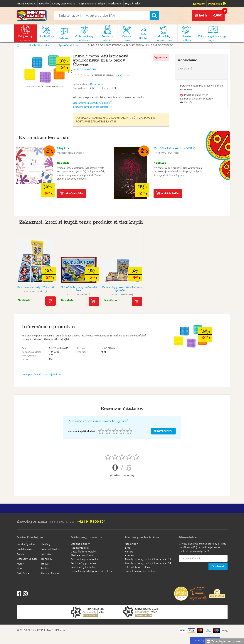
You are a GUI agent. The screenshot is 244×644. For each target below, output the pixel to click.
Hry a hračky (133, 4)
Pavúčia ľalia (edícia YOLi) (174, 148)
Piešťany (46, 544)
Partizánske (23, 573)
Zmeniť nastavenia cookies (140, 571)
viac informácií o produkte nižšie (93, 103)
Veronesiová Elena (71, 152)
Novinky (44, 4)
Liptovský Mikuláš (27, 559)
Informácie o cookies (137, 567)
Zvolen (45, 569)
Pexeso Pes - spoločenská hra (165, 289)
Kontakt (129, 556)
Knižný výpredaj (26, 4)
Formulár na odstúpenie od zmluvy (91, 571)
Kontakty (199, 4)
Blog (128, 548)
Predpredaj (115, 4)
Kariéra (129, 552)
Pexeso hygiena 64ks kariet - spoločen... (122, 289)
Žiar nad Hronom (51, 573)
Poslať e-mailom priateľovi (199, 99)
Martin (20, 564)
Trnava (45, 564)
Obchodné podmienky (84, 560)
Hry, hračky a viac (39, 46)
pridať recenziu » (124, 75)
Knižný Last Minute (64, 4)
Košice (21, 554)
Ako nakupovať (80, 548)
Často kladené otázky (83, 552)
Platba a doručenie (82, 556)
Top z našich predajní (92, 4)
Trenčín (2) (47, 559)
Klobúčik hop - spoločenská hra (79, 289)
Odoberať (218, 566)
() (104, 75)
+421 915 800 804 (91, 522)
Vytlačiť (188, 102)
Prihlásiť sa (217, 4)
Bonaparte (97, 84)
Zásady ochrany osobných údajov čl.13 (148, 560)
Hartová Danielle (166, 152)
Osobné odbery (80, 544)
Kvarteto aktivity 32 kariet (35, 287)
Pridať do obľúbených (196, 95)
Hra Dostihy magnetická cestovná (209, 289)
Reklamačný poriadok (83, 563)
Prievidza (46, 554)
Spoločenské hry (69, 46)
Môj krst (64, 148)
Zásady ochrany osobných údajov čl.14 (148, 563)
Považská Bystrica (51, 549)
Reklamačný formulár (83, 567)
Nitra (20, 569)
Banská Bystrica (26, 544)
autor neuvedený (85, 68)
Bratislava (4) (24, 549)
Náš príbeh (131, 544)
